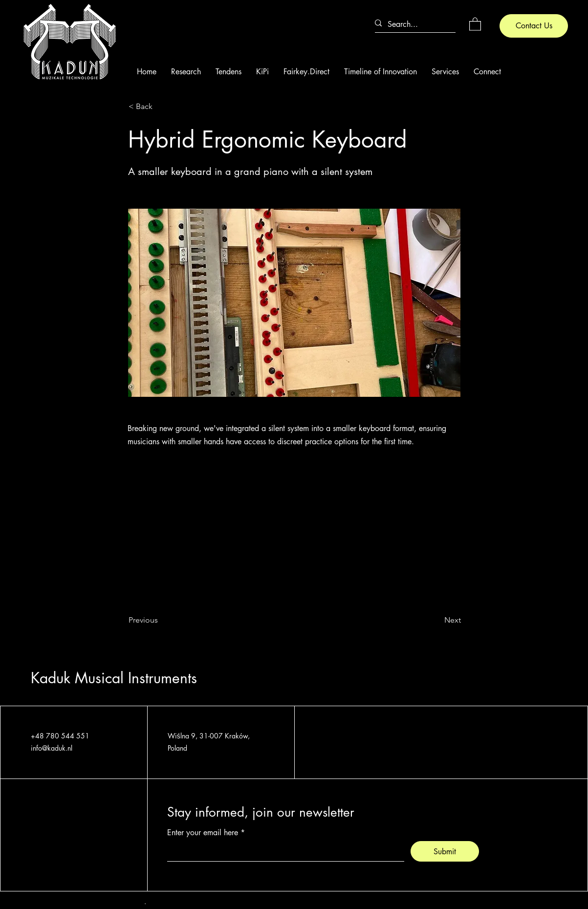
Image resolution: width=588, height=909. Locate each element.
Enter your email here (203, 833)
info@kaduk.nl (52, 748)
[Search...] (411, 24)
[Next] (436, 620)
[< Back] (161, 107)
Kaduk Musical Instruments (114, 678)
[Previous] (161, 620)
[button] (475, 24)
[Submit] (445, 851)
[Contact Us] (534, 26)
